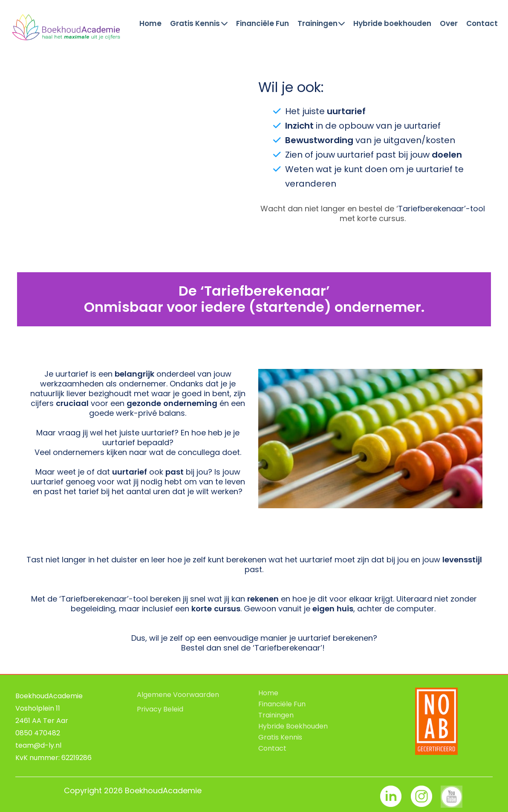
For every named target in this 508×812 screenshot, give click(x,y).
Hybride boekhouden (392, 24)
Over (449, 24)
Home (150, 24)
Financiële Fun (263, 24)
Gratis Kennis (199, 24)
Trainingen (321, 24)
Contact (482, 24)
